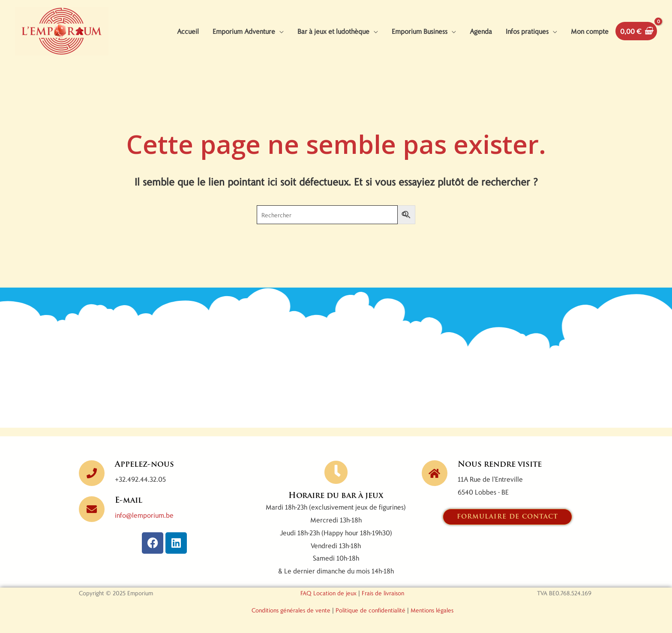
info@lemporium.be (144, 515)
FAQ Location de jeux (328, 593)
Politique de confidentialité (370, 610)
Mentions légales (432, 610)
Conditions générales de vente (291, 610)
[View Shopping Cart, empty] (636, 31)
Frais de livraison (383, 593)
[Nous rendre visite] (435, 473)
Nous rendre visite (500, 465)
